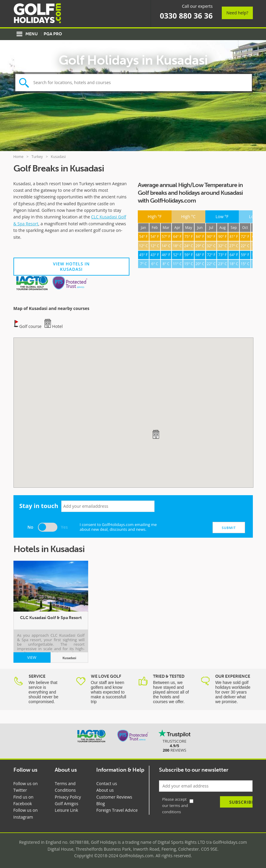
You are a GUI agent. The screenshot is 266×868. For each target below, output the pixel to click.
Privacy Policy (68, 797)
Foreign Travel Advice (117, 810)
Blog (101, 804)
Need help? (237, 13)
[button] (156, 434)
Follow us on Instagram (26, 813)
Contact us (107, 783)
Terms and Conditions (65, 787)
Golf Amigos (66, 804)
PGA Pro (53, 34)
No (30, 527)
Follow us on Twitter (26, 787)
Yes (64, 527)
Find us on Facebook (23, 800)
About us (105, 790)
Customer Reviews (114, 797)
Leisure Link (66, 810)
